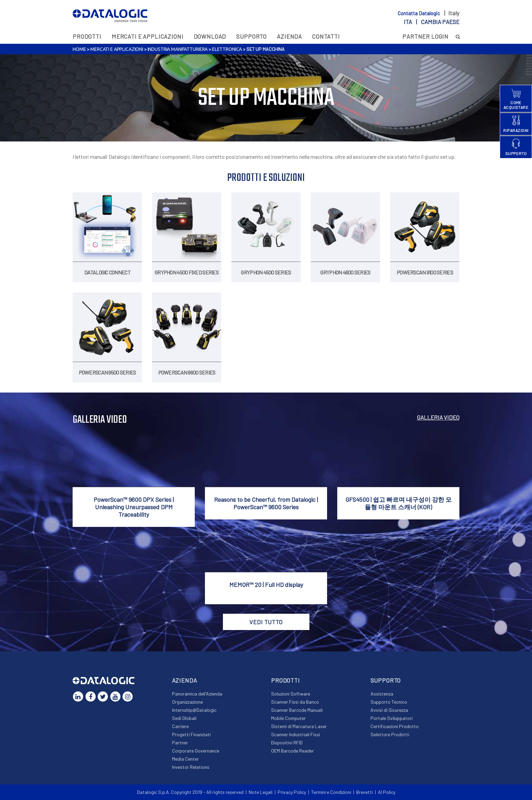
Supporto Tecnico (389, 702)
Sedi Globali (184, 718)
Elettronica (227, 49)
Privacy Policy (292, 792)
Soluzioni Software (291, 694)
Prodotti (87, 36)
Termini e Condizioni (331, 792)
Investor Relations (191, 767)
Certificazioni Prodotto (395, 726)
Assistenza (382, 694)
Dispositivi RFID (287, 742)
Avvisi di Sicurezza (389, 710)
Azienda (289, 36)
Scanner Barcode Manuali (297, 710)
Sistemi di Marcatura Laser (299, 726)
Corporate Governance (196, 751)
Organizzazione (187, 702)
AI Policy (387, 792)
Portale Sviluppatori (392, 718)
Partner (180, 742)
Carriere (180, 726)
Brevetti (365, 792)
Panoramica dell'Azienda (197, 694)
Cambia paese (440, 22)
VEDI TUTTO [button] (266, 622)
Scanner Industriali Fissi (296, 734)
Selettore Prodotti (390, 734)
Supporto (251, 36)
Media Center (185, 759)
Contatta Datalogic (419, 13)
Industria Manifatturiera (178, 49)
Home (79, 49)
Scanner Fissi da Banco (295, 702)
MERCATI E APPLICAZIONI (148, 36)
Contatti (326, 36)
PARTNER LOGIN (425, 36)
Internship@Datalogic (194, 710)
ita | (432, 22)
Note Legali (261, 792)
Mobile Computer (288, 718)
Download (210, 36)
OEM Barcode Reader (292, 751)
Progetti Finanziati (191, 734)
